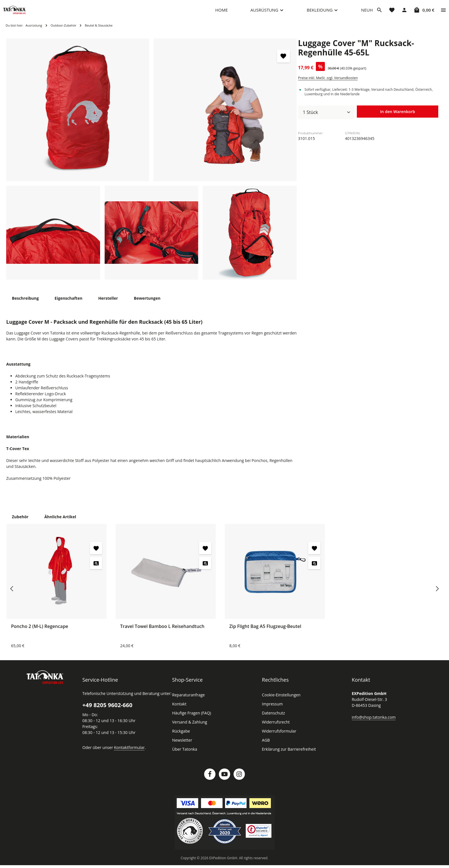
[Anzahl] (326, 118)
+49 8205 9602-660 (107, 711)
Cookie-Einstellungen (280, 701)
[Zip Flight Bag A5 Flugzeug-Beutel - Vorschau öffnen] (314, 569)
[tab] (25, 304)
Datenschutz (273, 719)
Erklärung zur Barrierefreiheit (287, 755)
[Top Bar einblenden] (443, 13)
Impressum (272, 710)
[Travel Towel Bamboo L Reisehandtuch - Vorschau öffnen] (205, 569)
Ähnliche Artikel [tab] (59, 522)
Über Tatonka (184, 755)
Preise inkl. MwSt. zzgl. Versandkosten (327, 84)
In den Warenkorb (398, 117)
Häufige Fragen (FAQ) (192, 719)
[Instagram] (239, 780)
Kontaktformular (126, 753)
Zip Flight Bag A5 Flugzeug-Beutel (266, 632)
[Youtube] (225, 780)
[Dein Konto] (404, 13)
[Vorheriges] (12, 594)
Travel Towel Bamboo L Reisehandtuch (162, 632)
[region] (152, 165)
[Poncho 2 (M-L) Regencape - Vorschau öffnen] (96, 569)
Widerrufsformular (278, 737)
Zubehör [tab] (20, 522)
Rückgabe (181, 737)
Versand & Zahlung (189, 728)
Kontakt (179, 710)
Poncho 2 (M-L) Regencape (40, 632)
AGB (266, 746)
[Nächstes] (437, 594)
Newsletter (182, 746)
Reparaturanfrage (188, 701)
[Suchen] (379, 13)
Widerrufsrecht (275, 728)
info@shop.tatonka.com (373, 723)
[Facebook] (210, 780)
